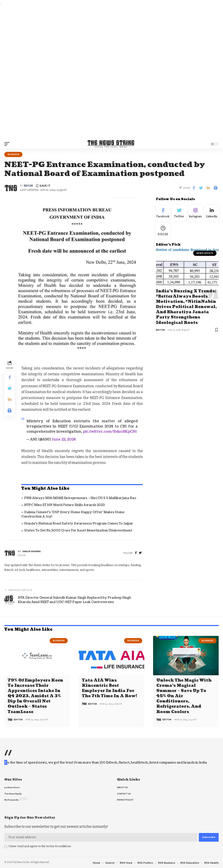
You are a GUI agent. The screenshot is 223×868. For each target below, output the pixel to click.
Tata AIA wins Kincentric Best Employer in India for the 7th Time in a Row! (109, 688)
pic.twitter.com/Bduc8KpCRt (110, 432)
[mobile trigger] (8, 144)
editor (28, 185)
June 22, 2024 (64, 439)
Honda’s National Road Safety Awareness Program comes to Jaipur (79, 524)
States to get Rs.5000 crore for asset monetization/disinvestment (78, 530)
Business (13, 154)
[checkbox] (6, 846)
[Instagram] (195, 214)
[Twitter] (179, 214)
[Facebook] (136, 553)
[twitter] (140, 553)
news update (205, 255)
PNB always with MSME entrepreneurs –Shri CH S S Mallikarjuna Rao (80, 498)
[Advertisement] (111, 73)
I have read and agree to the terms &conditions (40, 845)
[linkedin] (211, 214)
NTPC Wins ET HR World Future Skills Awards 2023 (64, 505)
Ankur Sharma (32, 551)
